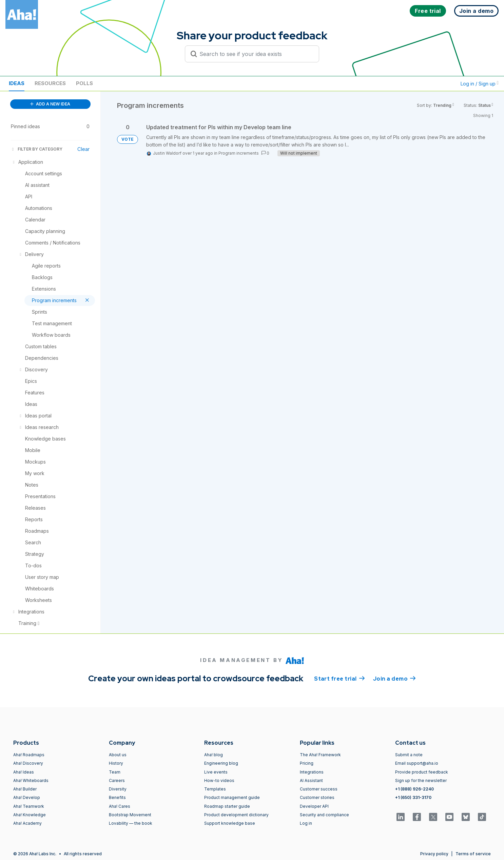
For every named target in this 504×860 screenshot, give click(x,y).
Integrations (312, 772)
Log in (306, 823)
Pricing (307, 763)
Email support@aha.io (417, 763)
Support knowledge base (230, 823)
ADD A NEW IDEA (50, 104)
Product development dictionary (236, 815)
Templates (215, 789)
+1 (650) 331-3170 (413, 797)
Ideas (17, 83)
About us (118, 755)
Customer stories (317, 797)
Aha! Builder (25, 789)
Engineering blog (221, 763)
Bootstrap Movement (130, 815)
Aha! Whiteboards (31, 780)
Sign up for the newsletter (421, 780)
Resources (50, 83)
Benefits (117, 797)
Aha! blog (214, 755)
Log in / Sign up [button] (480, 84)
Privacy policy (434, 854)
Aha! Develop (27, 797)
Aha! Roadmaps (29, 755)
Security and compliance (324, 815)
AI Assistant (311, 780)
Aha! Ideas (24, 772)
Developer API (314, 806)
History (116, 763)
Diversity (118, 789)
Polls (84, 83)
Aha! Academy (27, 823)
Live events (216, 772)
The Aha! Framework (320, 755)
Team (115, 772)
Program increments (239, 153)
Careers (117, 780)
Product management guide (232, 797)
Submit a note (409, 755)
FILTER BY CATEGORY (37, 149)
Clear (83, 149)
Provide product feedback (422, 772)
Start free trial (340, 678)
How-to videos (219, 780)
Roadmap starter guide (227, 806)
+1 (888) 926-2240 (414, 789)
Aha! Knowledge (30, 815)
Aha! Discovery (28, 763)
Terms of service (473, 854)
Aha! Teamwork (29, 806)
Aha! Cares (120, 806)
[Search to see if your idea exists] (255, 54)
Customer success (319, 789)
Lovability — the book (131, 823)
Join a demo (394, 678)
